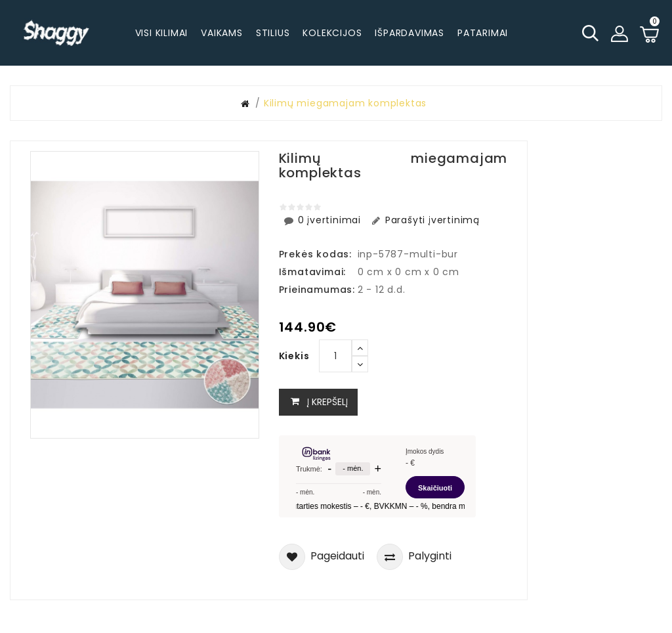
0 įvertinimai (324, 220)
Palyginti (414, 557)
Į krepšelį (318, 402)
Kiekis (294, 356)
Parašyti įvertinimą (425, 220)
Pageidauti (322, 557)
